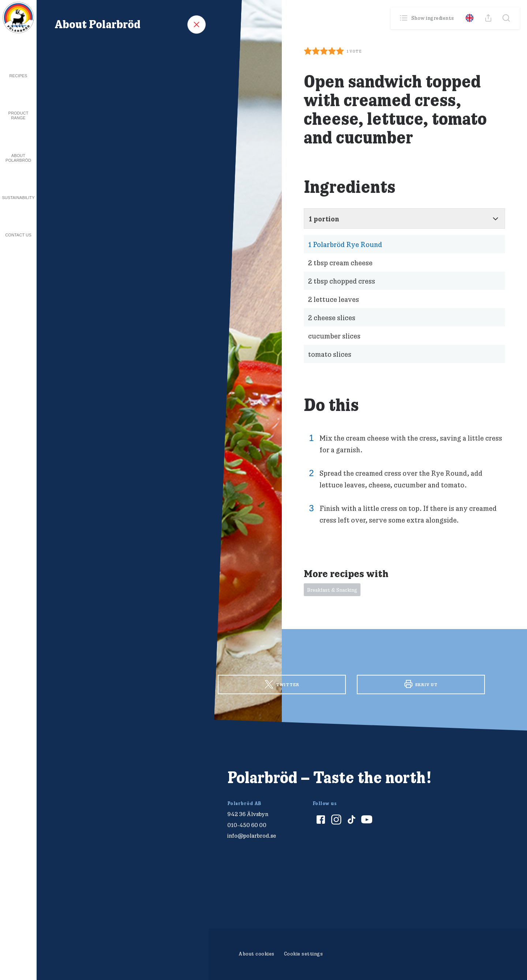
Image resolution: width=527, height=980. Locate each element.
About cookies (257, 954)
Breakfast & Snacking (332, 590)
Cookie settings (304, 954)
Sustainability (18, 198)
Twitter (282, 684)
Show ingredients (428, 18)
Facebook (143, 684)
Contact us (18, 235)
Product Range (18, 115)
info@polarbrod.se (252, 836)
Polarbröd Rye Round (345, 244)
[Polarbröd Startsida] (100, 786)
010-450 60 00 (247, 825)
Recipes (18, 76)
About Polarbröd (18, 158)
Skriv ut (421, 684)
